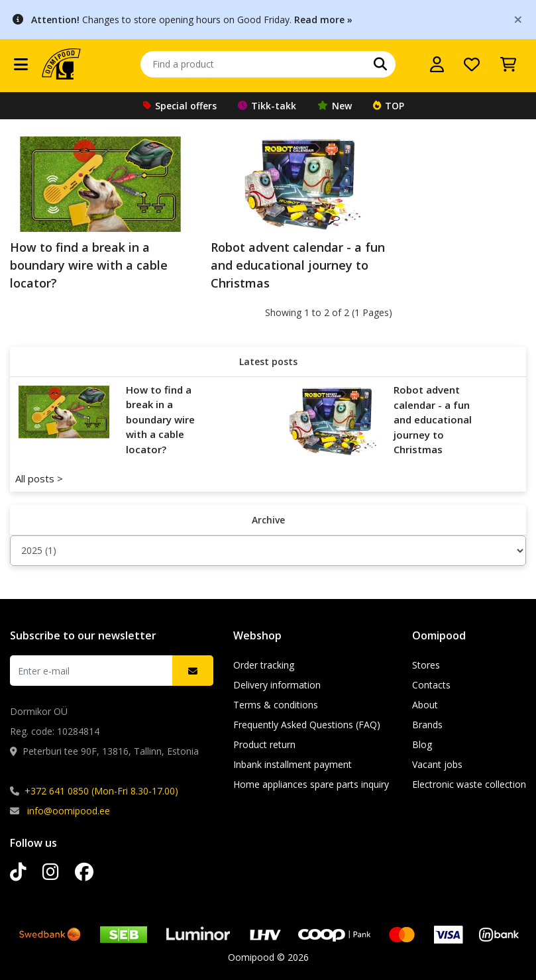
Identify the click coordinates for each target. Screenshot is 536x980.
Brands (427, 725)
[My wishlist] (472, 64)
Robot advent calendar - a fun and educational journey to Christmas (298, 265)
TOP (389, 106)
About (425, 705)
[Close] (518, 19)
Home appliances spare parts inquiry (311, 784)
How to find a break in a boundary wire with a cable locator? (89, 265)
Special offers (180, 106)
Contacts (431, 685)
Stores (426, 665)
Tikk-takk (267, 106)
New (335, 106)
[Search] (380, 64)
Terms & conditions (276, 705)
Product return (264, 744)
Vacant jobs (437, 764)
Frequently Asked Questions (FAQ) (307, 725)
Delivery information (277, 685)
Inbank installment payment (293, 764)
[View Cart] (508, 64)
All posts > (39, 478)
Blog (422, 744)
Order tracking (264, 665)
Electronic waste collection (469, 784)
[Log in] (437, 64)
